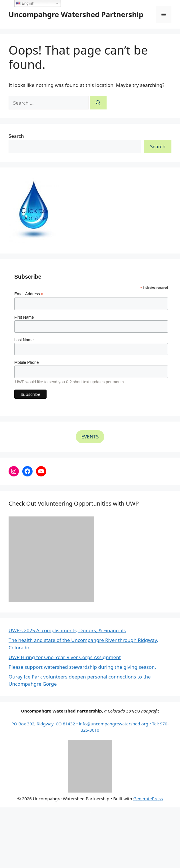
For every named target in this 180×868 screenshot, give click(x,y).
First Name (24, 317)
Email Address (29, 294)
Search (16, 136)
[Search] (98, 103)
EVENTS (90, 437)
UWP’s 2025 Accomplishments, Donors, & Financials (67, 630)
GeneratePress (148, 799)
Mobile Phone (27, 362)
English (25, 3)
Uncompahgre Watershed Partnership (76, 14)
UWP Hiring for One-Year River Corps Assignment (65, 657)
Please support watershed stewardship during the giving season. (82, 667)
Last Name (24, 340)
